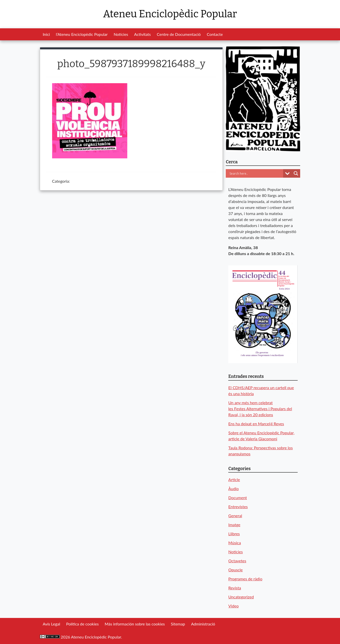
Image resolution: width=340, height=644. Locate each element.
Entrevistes (238, 507)
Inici (46, 34)
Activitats (142, 34)
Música (235, 543)
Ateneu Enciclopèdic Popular (170, 14)
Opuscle (235, 570)
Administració (203, 624)
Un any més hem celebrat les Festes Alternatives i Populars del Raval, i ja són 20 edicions (260, 409)
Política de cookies (82, 624)
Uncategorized (241, 597)
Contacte (215, 34)
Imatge (234, 525)
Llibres (234, 534)
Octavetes (237, 561)
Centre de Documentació (179, 34)
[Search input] (256, 173)
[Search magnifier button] (296, 173)
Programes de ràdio (245, 579)
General (235, 516)
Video (233, 606)
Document (238, 498)
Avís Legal (51, 624)
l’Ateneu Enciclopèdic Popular (82, 34)
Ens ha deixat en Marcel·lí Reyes (256, 424)
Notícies (121, 34)
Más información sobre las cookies (135, 624)
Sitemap (178, 624)
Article (234, 479)
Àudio (233, 489)
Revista (235, 588)
